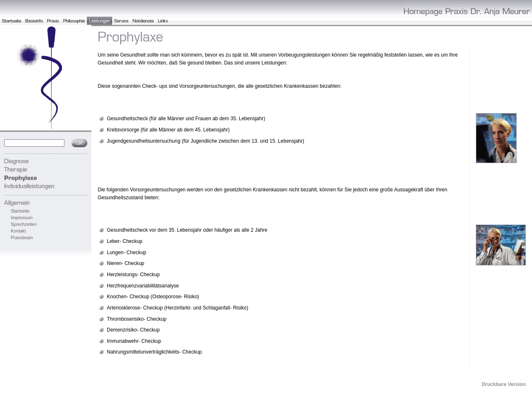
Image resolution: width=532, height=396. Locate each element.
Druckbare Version (504, 384)
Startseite (20, 211)
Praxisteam (22, 238)
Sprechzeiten (24, 224)
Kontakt (18, 231)
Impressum (22, 218)
